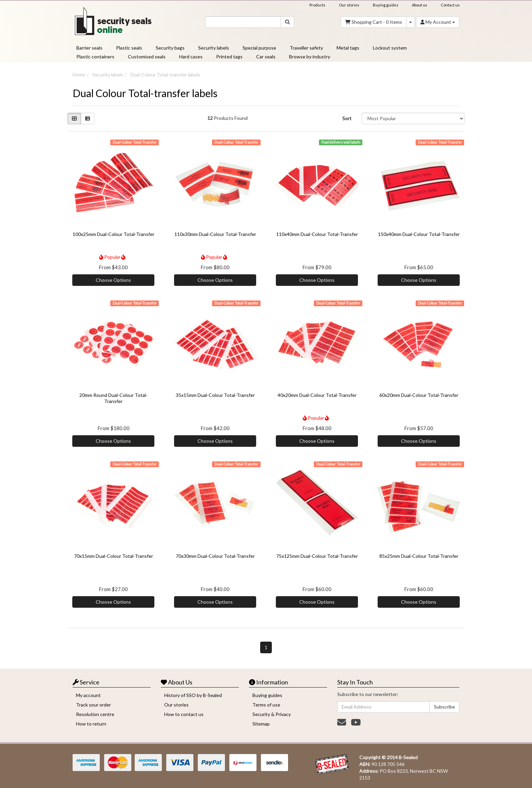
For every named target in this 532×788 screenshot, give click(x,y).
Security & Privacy (272, 714)
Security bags (170, 48)
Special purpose (259, 48)
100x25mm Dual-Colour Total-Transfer (113, 234)
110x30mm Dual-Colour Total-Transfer (215, 234)
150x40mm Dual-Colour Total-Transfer (419, 234)
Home (79, 75)
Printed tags (229, 57)
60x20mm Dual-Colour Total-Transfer (419, 395)
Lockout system (390, 48)
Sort (347, 118)
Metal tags (348, 48)
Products (317, 5)
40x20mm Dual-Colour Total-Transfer (317, 395)
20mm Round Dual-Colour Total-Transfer (113, 398)
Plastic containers (95, 57)
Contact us (450, 5)
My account (88, 695)
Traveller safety (306, 48)
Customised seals (147, 57)
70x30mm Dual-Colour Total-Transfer (215, 556)
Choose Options (113, 280)
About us (420, 5)
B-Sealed (408, 757)
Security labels (214, 48)
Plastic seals (129, 48)
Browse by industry (310, 57)
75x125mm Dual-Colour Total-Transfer (317, 556)
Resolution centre (95, 714)
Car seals (266, 57)
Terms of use (266, 705)
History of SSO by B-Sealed (193, 695)
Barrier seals (89, 48)
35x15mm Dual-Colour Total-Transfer (215, 395)
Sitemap (261, 724)
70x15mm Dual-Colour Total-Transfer (113, 556)
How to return (91, 724)
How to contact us (184, 714)
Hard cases (191, 57)
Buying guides (386, 5)
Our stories (349, 5)
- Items (374, 22)
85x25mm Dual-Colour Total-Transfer (419, 556)
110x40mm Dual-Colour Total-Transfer (317, 234)
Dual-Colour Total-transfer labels (165, 75)
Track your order (93, 705)
